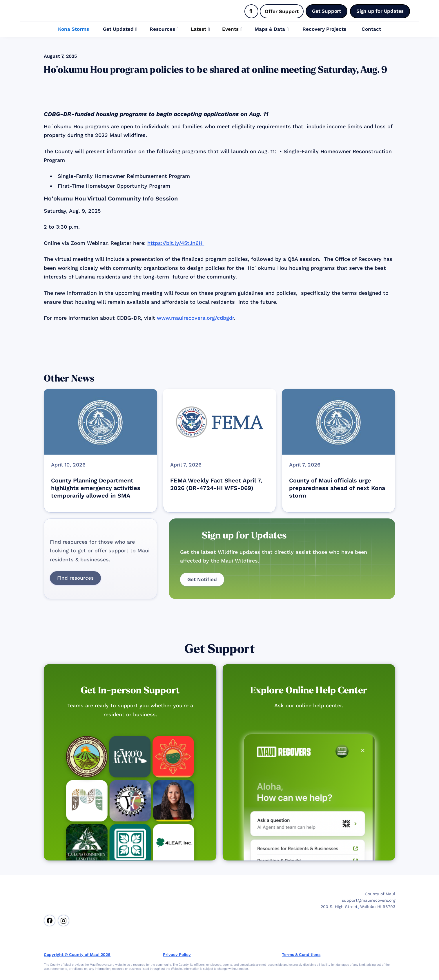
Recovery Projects (324, 29)
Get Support (220, 649)
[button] (120, 29)
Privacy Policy (177, 954)
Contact (371, 29)
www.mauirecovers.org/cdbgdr (195, 318)
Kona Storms (74, 29)
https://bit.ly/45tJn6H (176, 243)
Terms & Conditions (301, 954)
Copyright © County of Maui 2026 (77, 954)
